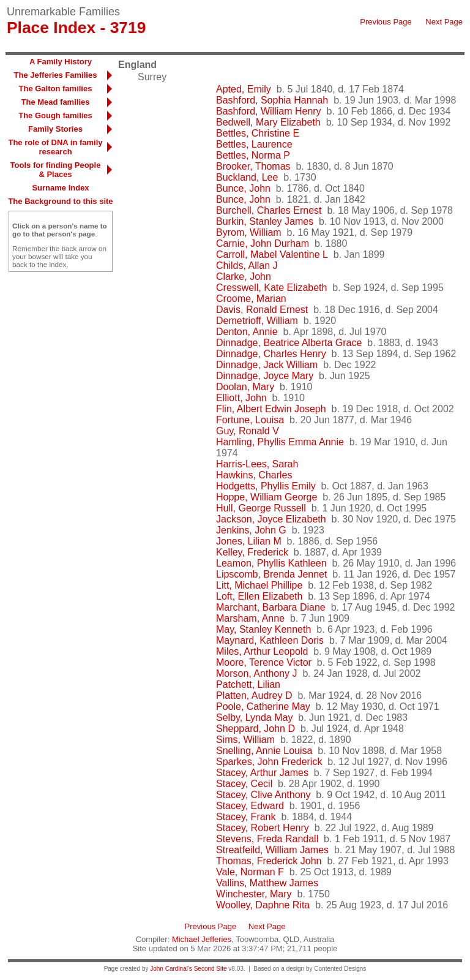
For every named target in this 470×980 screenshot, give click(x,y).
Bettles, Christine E (258, 133)
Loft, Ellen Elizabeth (259, 596)
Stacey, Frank (246, 817)
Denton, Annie (247, 332)
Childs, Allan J (247, 266)
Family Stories (55, 129)
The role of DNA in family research (55, 147)
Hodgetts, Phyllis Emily (266, 486)
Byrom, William (249, 232)
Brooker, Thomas (253, 166)
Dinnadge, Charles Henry (271, 354)
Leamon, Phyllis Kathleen (271, 563)
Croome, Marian (251, 299)
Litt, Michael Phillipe (259, 585)
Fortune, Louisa (250, 420)
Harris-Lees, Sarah (257, 464)
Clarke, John (244, 277)
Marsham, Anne (250, 618)
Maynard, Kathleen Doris (270, 640)
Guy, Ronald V (248, 431)
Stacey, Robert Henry (263, 828)
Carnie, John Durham (263, 243)
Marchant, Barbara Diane (271, 607)
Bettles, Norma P (253, 155)
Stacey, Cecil (244, 784)
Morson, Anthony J (257, 673)
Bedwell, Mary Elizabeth (268, 122)
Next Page (444, 22)
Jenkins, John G (251, 530)
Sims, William (245, 740)
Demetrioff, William (257, 321)
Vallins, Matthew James (267, 883)
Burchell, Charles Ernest (269, 210)
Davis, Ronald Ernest (262, 310)
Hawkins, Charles (254, 475)
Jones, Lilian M (249, 541)
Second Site (211, 969)
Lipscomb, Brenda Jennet (271, 574)
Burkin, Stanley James (265, 221)
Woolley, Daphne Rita (263, 905)
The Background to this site (60, 201)
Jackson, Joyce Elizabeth (271, 519)
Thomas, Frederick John (269, 861)
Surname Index (60, 188)
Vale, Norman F (250, 872)
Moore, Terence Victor (264, 662)
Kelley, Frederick (252, 552)
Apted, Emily (244, 89)
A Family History (61, 62)
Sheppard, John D (256, 729)
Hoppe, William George (267, 497)
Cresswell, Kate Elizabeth (271, 288)
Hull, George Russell (261, 508)
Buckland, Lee (247, 177)
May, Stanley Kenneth (263, 629)
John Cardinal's (171, 969)
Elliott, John (241, 398)
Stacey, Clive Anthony (263, 795)
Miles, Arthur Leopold (262, 651)
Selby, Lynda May (254, 718)
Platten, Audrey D (254, 695)
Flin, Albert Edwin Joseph (271, 409)
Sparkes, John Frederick (269, 762)
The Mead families (56, 102)
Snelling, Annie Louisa (264, 751)
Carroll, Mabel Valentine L (272, 254)
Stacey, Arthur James (262, 773)
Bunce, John (243, 188)
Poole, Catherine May (263, 707)
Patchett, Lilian (248, 684)
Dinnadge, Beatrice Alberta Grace (289, 343)
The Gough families (55, 115)
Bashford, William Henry (269, 111)
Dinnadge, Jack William (267, 365)
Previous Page (386, 22)
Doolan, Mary (245, 387)
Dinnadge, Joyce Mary (265, 376)
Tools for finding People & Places (56, 170)
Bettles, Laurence (254, 144)
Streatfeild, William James (272, 850)
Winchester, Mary (254, 894)
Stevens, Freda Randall (267, 839)
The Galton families (56, 89)
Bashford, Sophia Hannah (272, 100)
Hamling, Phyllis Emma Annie (280, 442)
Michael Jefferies (202, 939)
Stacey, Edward (250, 806)
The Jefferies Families (56, 75)
